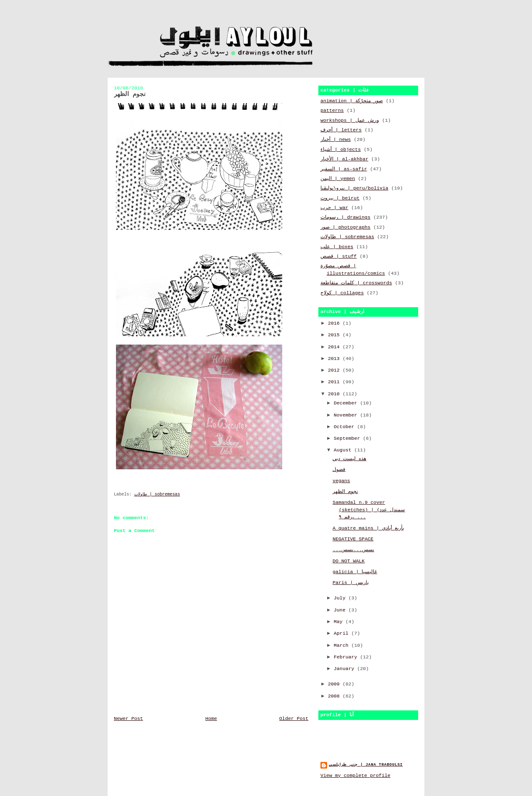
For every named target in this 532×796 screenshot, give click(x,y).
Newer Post (128, 719)
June (341, 610)
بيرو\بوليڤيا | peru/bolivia (354, 188)
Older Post (294, 719)
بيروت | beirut (340, 198)
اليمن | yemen (338, 179)
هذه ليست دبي (349, 459)
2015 (335, 335)
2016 (335, 323)
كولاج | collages (342, 293)
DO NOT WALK (349, 561)
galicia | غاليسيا (355, 572)
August (344, 450)
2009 (335, 684)
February (347, 657)
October (345, 427)
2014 (335, 347)
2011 (335, 382)
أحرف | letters (341, 130)
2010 (335, 394)
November (347, 415)
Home (211, 719)
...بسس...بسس (353, 550)
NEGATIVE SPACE (353, 539)
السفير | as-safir (344, 169)
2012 (335, 370)
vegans (341, 481)
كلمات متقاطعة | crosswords (356, 283)
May (340, 622)
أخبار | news (336, 140)
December (347, 403)
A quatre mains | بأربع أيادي (368, 528)
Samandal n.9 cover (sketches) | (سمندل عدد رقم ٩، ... (369, 510)
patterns (332, 111)
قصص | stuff (339, 256)
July (341, 598)
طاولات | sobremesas (157, 494)
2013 (335, 359)
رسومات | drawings (345, 217)
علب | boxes (337, 247)
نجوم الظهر (345, 492)
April (342, 633)
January (345, 669)
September (348, 439)
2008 (335, 696)
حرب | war (334, 208)
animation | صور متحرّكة (352, 101)
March (342, 646)
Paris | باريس (351, 583)
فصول (339, 470)
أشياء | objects (341, 150)
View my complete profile (355, 776)
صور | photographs (345, 227)
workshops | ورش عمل (350, 121)
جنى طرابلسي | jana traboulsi (366, 765)
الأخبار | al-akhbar (344, 159)
